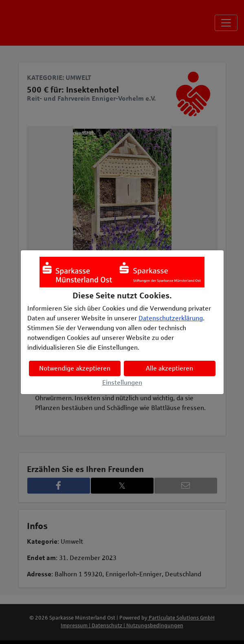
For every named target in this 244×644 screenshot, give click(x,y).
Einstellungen (122, 383)
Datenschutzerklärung (171, 318)
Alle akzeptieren (169, 368)
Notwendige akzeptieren (75, 368)
